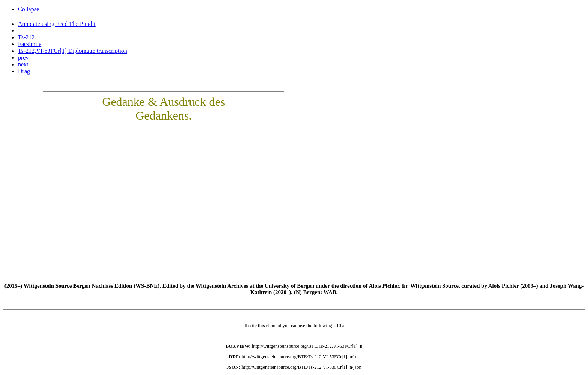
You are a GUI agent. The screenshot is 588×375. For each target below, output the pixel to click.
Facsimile (30, 44)
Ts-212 (26, 37)
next (23, 64)
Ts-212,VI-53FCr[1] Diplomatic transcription (73, 51)
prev (23, 58)
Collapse (28, 9)
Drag (24, 71)
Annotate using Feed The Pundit (57, 24)
